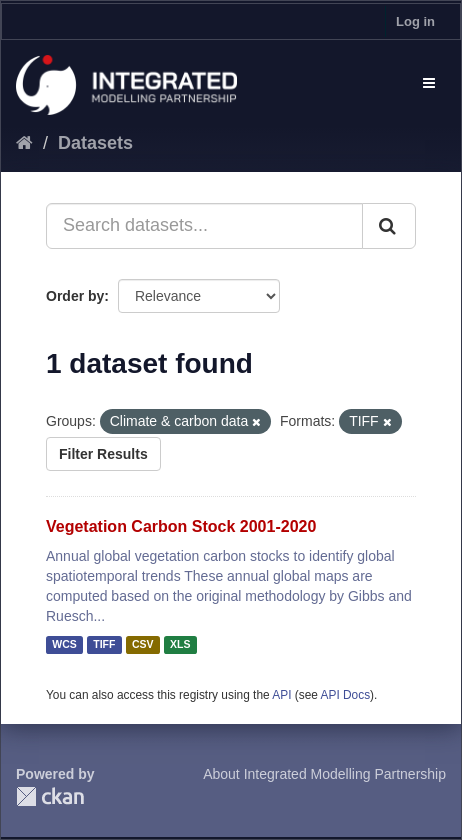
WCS (64, 645)
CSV (143, 645)
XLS (180, 645)
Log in (415, 21)
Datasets (95, 143)
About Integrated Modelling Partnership (324, 774)
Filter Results (103, 454)
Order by (75, 296)
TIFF (104, 645)
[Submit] (389, 226)
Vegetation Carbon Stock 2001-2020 (181, 526)
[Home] (24, 143)
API (281, 695)
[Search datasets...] (204, 226)
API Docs (346, 695)
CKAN (50, 796)
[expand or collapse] (429, 83)
